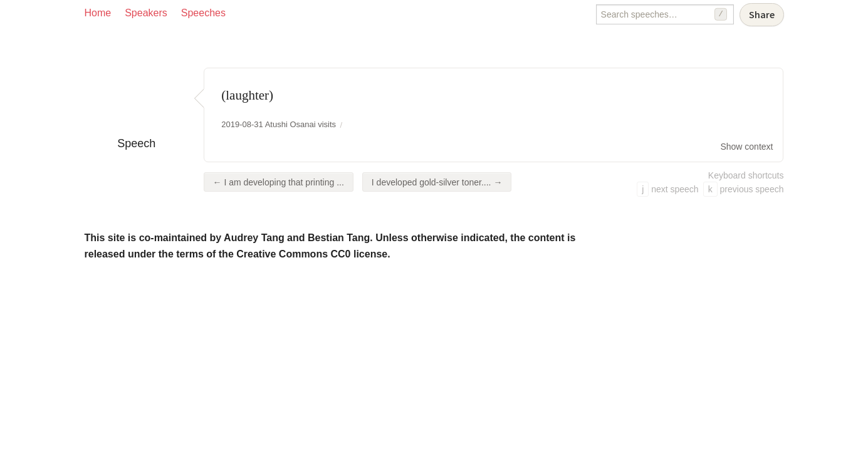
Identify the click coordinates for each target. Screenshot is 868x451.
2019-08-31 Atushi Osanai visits (279, 124)
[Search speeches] (665, 14)
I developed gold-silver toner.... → (437, 182)
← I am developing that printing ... (279, 182)
